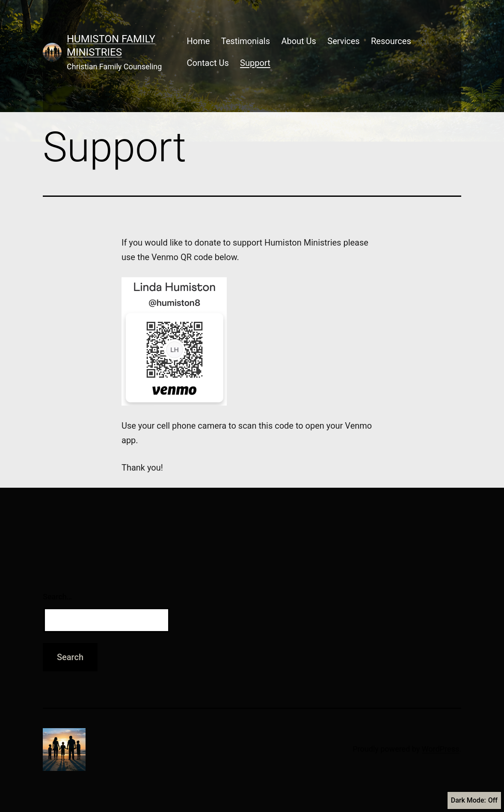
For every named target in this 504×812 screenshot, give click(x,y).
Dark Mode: (474, 800)
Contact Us (208, 63)
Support (255, 63)
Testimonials (246, 41)
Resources (391, 41)
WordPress (440, 749)
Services (343, 41)
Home (199, 41)
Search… (58, 597)
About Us (299, 41)
